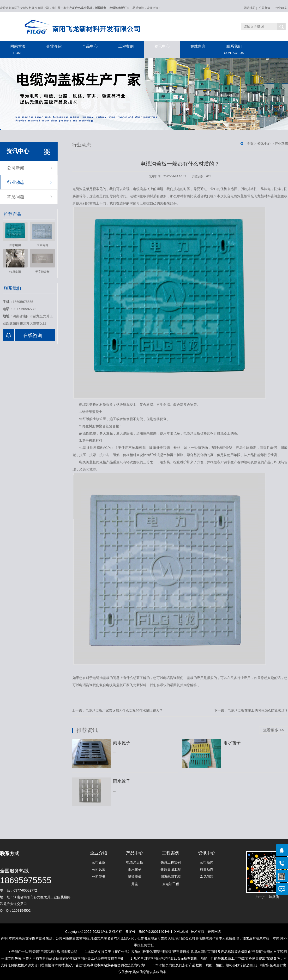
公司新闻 (265, 8)
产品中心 (95, 49)
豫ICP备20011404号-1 (156, 932)
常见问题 (16, 197)
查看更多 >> (273, 730)
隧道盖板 (135, 877)
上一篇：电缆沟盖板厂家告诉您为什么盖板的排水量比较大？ (117, 710)
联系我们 (234, 49)
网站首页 (18, 49)
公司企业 (99, 862)
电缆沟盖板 (135, 862)
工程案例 (131, 49)
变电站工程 (171, 884)
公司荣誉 (99, 877)
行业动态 (281, 8)
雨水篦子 (135, 870)
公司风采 (99, 870)
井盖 (135, 884)
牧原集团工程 (171, 870)
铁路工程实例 (171, 862)
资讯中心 (167, 49)
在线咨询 (22, 335)
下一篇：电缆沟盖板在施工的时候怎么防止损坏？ (251, 710)
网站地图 (250, 8)
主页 (250, 144)
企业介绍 (59, 49)
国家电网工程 (171, 877)
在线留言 (203, 49)
